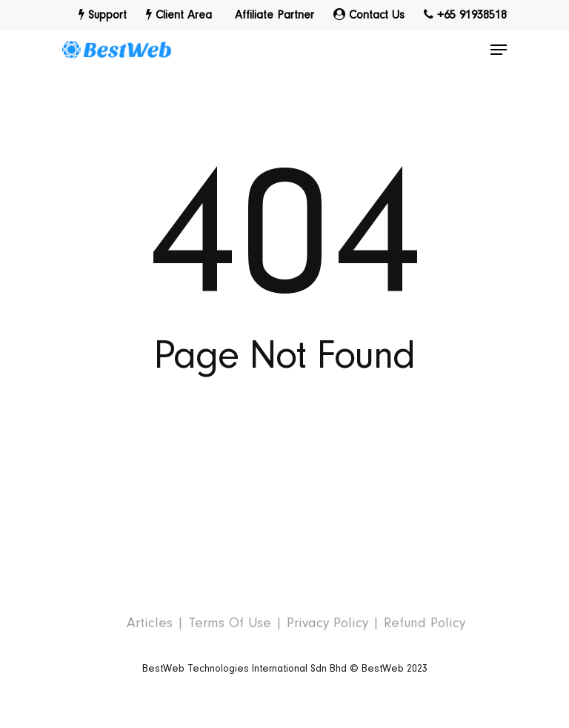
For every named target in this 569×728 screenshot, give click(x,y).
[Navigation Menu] (499, 50)
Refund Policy (425, 623)
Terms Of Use (230, 623)
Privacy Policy (327, 623)
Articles (150, 623)
